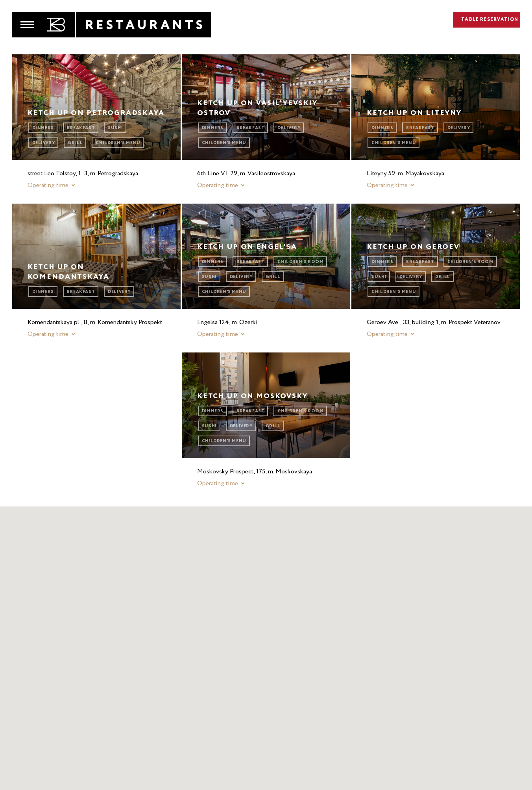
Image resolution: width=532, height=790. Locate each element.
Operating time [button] (48, 185)
